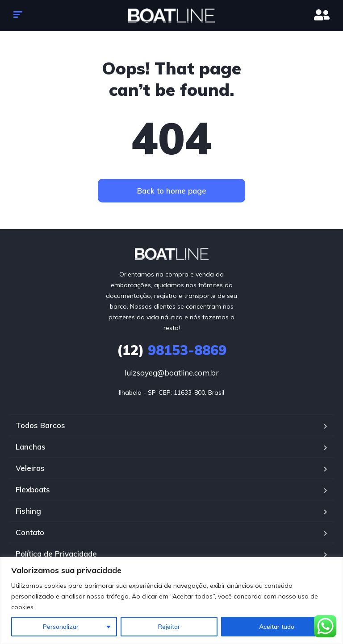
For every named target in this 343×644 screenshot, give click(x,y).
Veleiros (30, 468)
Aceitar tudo (277, 627)
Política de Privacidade (56, 554)
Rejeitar (169, 627)
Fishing (28, 511)
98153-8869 (172, 350)
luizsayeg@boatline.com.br (172, 373)
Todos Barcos (40, 425)
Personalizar (61, 627)
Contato (30, 532)
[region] (171, 601)
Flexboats (33, 489)
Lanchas (31, 447)
